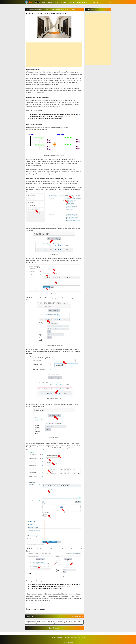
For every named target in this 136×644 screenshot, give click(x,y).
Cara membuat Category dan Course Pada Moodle (46, 13)
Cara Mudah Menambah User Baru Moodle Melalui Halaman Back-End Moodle (54, 114)
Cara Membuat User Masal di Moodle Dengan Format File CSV (49, 116)
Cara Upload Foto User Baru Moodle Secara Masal (45, 118)
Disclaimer (82, 638)
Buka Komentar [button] (54, 628)
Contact (60, 638)
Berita (50, 2)
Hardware (72, 2)
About (53, 638)
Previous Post (77, 616)
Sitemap (74, 638)
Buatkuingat (70, 642)
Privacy (67, 638)
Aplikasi (63, 2)
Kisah (56, 2)
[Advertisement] (54, 55)
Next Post (30, 616)
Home (43, 2)
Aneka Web (96, 2)
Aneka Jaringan (83, 2)
